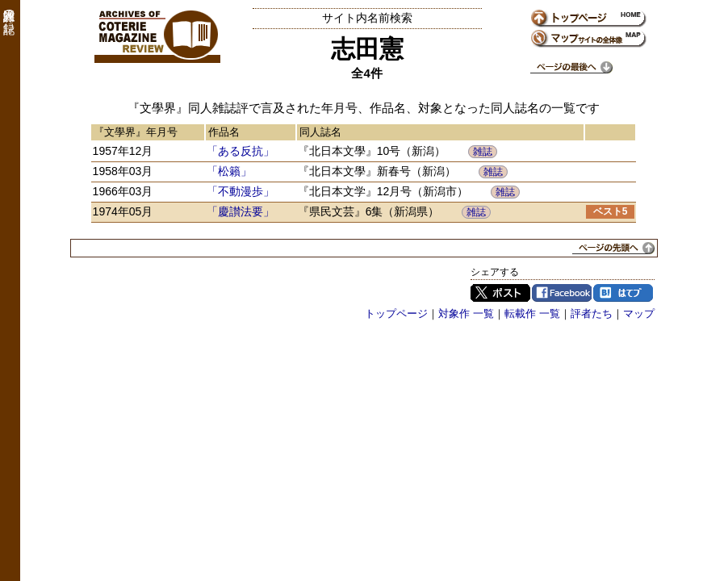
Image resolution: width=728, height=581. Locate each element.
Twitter (500, 293)
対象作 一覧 (466, 313)
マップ (639, 313)
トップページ (396, 313)
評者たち (592, 313)
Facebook (562, 293)
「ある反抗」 (241, 151)
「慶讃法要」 (241, 211)
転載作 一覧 (532, 313)
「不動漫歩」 (241, 191)
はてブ (623, 293)
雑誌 (483, 152)
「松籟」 (229, 171)
